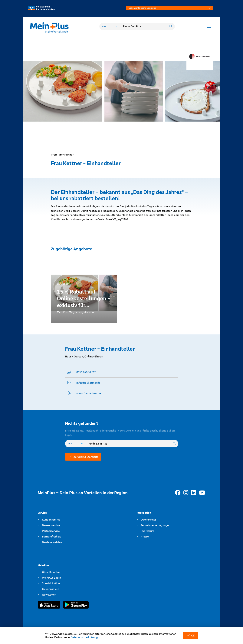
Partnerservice (51, 531)
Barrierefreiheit (51, 537)
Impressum (147, 531)
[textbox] (169, 8)
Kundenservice (51, 520)
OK (190, 636)
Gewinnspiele (51, 589)
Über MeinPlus (51, 572)
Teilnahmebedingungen (156, 525)
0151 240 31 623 (86, 372)
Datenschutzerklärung (84, 637)
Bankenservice (51, 525)
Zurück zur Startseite (83, 457)
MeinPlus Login (51, 578)
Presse (145, 537)
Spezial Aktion (51, 583)
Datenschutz (148, 520)
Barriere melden (52, 542)
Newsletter (49, 595)
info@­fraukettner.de (88, 383)
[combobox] (169, 8)
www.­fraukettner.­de (89, 393)
